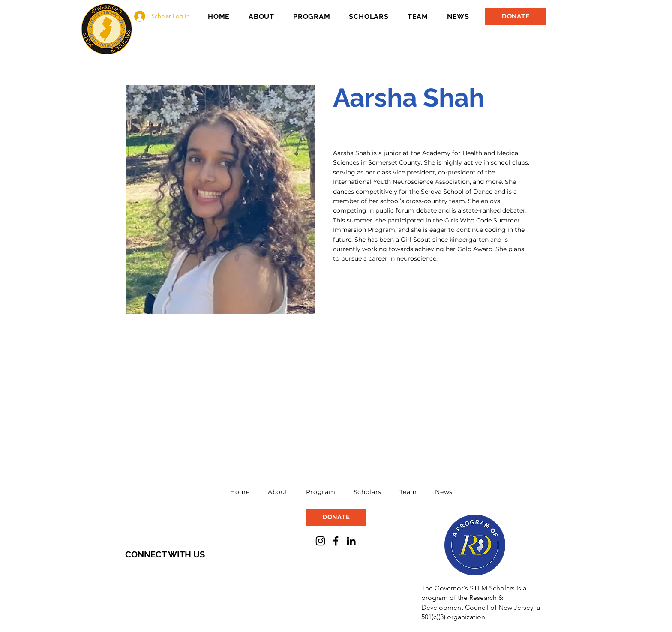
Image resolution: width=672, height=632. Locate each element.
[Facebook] (336, 541)
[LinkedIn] (351, 541)
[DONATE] (516, 16)
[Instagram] (320, 541)
